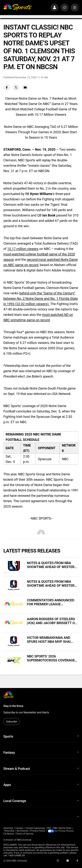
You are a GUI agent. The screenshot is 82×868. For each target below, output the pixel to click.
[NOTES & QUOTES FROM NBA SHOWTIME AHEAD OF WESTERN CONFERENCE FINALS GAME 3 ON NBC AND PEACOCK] (14, 586)
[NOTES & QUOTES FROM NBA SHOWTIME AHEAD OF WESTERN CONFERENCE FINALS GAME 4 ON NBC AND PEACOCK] (14, 567)
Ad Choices (22, 831)
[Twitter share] (16, 87)
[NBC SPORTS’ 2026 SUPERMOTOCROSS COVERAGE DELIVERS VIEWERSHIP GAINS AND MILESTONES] (14, 660)
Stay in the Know (13, 706)
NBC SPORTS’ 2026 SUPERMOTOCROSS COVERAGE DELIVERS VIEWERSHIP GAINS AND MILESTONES (51, 658)
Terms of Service (25, 834)
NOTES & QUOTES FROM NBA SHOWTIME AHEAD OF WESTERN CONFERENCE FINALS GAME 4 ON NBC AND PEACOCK (52, 565)
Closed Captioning (35, 828)
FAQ (49, 828)
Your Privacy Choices (66, 831)
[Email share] (25, 87)
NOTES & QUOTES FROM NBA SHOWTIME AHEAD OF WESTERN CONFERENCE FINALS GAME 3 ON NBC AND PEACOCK (52, 584)
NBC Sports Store (62, 828)
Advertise (8, 828)
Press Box (9, 831)
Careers (19, 828)
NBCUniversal (24, 840)
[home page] (18, 7)
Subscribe (12, 722)
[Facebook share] (7, 87)
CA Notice (9, 834)
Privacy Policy (38, 831)
